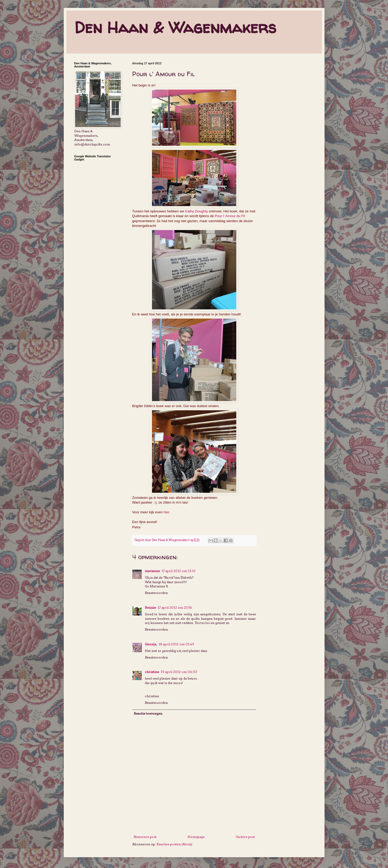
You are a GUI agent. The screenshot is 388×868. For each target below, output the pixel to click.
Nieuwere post (145, 837)
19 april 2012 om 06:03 (179, 672)
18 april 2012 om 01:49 (176, 644)
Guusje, (151, 644)
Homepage (196, 837)
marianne (152, 571)
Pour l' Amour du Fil (230, 216)
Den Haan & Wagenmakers (175, 27)
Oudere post (245, 837)
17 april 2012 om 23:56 (175, 608)
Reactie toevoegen (148, 713)
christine (152, 672)
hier (166, 512)
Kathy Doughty (197, 211)
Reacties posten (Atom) (174, 844)
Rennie (150, 608)
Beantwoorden (156, 593)
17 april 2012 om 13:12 (178, 571)
